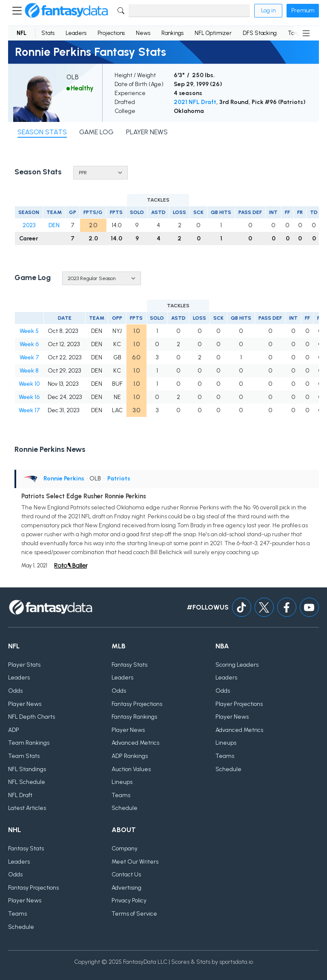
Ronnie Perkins (64, 478)
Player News (25, 704)
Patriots (119, 478)
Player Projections (239, 704)
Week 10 (29, 384)
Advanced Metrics (135, 743)
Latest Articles (27, 808)
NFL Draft (20, 795)
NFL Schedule (27, 782)
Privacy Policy (129, 901)
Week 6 (29, 344)
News (143, 33)
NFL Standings (27, 769)
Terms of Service (134, 914)
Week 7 (29, 357)
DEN (54, 225)
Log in (268, 10)
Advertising (126, 888)
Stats (48, 33)
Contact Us (126, 874)
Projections (111, 33)
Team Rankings (29, 743)
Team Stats (24, 756)
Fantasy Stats (129, 665)
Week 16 (29, 397)
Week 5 (29, 331)
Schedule (125, 808)
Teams (121, 795)
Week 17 (29, 410)
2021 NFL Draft (195, 102)
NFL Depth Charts (32, 717)
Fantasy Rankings (134, 717)
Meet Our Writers (135, 862)
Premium (303, 10)
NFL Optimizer (213, 33)
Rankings (172, 33)
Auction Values (131, 769)
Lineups (122, 782)
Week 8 (29, 371)
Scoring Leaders (237, 665)
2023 (29, 225)
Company (125, 848)
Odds (15, 691)
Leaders (76, 33)
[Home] (66, 11)
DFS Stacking (260, 33)
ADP (14, 730)
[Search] (189, 11)
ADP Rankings (130, 756)
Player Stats (24, 665)
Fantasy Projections (137, 704)
